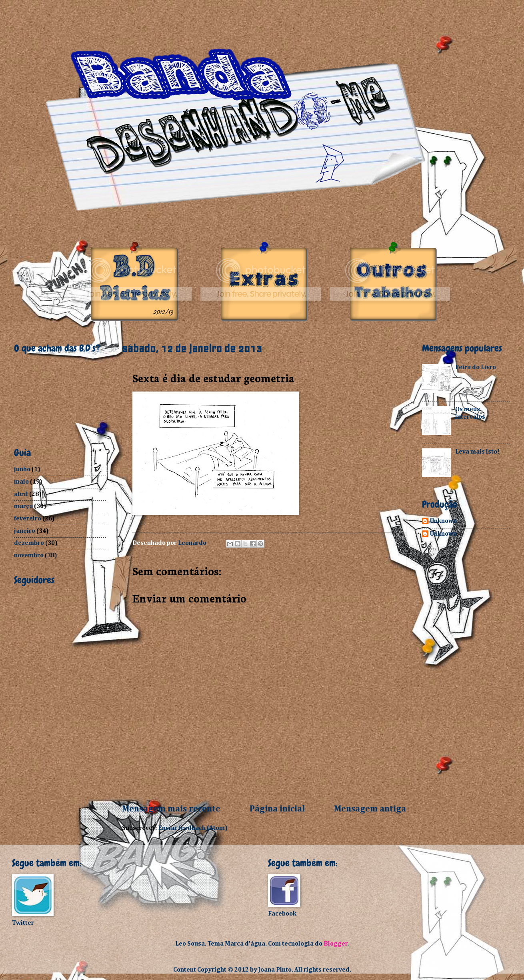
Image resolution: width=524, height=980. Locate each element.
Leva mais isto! (477, 452)
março (23, 506)
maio (21, 482)
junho (22, 469)
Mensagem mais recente (171, 809)
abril (21, 494)
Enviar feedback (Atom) (193, 828)
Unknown (443, 521)
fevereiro (28, 519)
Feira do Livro (476, 367)
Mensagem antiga (370, 809)
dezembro (29, 543)
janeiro (25, 531)
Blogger (336, 944)
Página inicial (277, 809)
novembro (29, 555)
